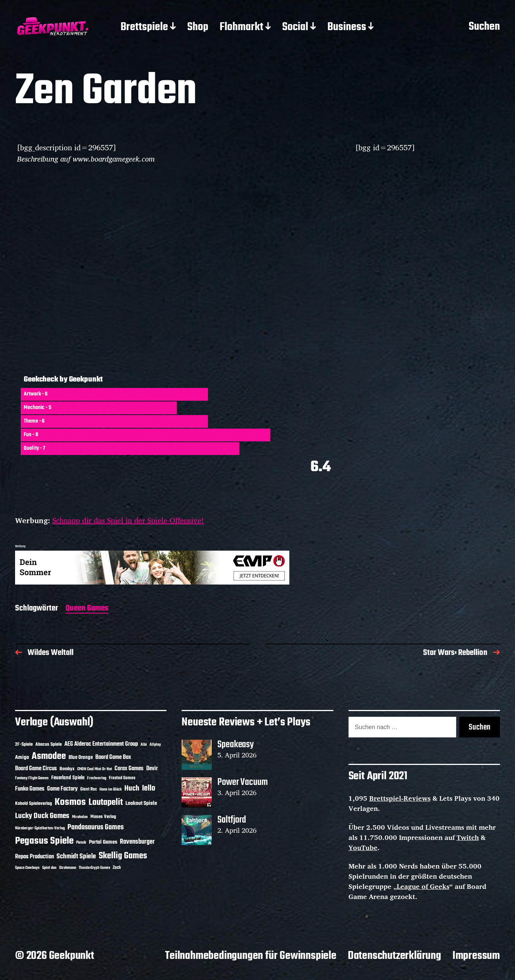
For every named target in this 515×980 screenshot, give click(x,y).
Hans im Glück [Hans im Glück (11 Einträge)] (111, 789)
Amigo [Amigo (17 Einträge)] (22, 758)
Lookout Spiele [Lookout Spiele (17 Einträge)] (141, 804)
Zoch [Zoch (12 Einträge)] (117, 868)
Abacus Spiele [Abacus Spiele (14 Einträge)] (49, 744)
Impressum (476, 956)
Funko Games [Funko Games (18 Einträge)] (30, 789)
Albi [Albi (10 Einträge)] (144, 745)
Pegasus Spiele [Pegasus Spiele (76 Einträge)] (44, 841)
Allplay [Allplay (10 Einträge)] (155, 745)
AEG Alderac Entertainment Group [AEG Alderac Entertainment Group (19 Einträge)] (101, 744)
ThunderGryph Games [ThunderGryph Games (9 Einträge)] (94, 868)
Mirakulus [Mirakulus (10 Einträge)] (80, 817)
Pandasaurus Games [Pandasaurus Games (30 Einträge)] (96, 827)
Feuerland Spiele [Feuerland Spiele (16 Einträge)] (68, 778)
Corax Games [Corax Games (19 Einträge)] (129, 769)
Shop (198, 27)
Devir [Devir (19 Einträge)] (152, 769)
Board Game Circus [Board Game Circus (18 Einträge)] (36, 769)
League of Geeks (423, 886)
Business (347, 27)
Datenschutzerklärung (394, 956)
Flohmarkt (241, 27)
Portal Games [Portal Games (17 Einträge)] (103, 842)
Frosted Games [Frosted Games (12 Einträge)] (122, 778)
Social (295, 27)
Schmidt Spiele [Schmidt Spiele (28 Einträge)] (76, 857)
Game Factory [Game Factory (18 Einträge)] (62, 789)
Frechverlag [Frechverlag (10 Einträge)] (97, 778)
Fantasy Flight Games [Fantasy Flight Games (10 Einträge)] (32, 778)
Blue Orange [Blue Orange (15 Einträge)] (81, 758)
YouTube (363, 847)
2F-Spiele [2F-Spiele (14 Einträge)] (24, 744)
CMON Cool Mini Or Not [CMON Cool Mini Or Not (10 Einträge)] (95, 769)
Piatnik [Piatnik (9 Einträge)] (81, 843)
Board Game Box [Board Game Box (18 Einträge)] (113, 757)
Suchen (484, 27)
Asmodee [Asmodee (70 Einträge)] (49, 756)
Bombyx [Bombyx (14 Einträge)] (67, 769)
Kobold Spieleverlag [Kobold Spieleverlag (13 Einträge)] (34, 804)
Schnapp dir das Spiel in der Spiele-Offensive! (128, 520)
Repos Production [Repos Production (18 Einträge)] (34, 857)
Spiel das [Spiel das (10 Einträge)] (49, 868)
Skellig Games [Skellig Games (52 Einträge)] (123, 856)
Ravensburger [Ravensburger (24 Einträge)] (137, 842)
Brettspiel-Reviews (400, 798)
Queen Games (87, 609)
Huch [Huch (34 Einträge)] (132, 788)
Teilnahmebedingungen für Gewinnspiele (251, 956)
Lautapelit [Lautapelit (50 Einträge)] (106, 803)
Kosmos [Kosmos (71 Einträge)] (70, 802)
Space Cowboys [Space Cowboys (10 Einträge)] (27, 868)
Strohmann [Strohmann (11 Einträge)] (68, 868)
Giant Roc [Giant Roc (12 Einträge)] (89, 789)
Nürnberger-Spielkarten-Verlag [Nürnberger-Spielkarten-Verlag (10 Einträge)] (40, 828)
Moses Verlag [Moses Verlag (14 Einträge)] (103, 817)
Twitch (468, 837)
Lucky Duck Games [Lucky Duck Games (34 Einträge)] (42, 816)
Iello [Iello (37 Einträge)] (149, 788)
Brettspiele (144, 27)
